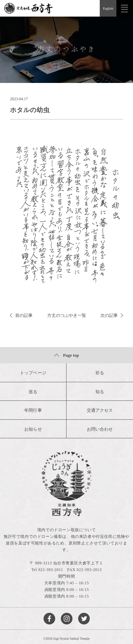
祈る (100, 373)
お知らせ (33, 429)
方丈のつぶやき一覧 (67, 315)
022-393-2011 (51, 570)
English (108, 8)
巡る (33, 392)
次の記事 (112, 315)
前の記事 (21, 315)
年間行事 (33, 410)
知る (100, 392)
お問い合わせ (100, 429)
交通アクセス (100, 410)
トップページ (33, 373)
